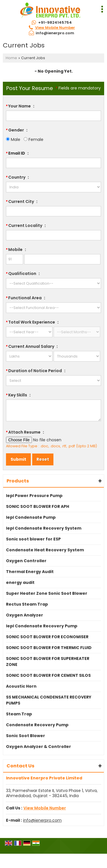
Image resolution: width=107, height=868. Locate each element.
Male (13, 139)
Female (34, 139)
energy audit (20, 582)
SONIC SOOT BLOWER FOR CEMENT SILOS (48, 675)
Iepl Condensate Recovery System (44, 528)
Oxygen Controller (26, 561)
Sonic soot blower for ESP (33, 539)
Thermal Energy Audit (30, 572)
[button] (55, 28)
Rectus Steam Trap (27, 604)
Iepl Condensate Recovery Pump (42, 626)
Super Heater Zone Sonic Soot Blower (47, 593)
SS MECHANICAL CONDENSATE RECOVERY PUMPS (49, 700)
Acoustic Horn (21, 686)
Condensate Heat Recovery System (45, 550)
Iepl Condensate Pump (31, 517)
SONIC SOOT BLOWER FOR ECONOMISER (47, 637)
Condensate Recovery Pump (37, 725)
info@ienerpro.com (55, 33)
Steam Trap (19, 714)
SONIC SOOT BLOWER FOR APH (38, 506)
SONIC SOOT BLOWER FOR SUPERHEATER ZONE (48, 662)
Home (11, 58)
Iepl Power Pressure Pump (34, 496)
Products (18, 481)
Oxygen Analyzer (25, 615)
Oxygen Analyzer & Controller (39, 747)
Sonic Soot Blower (26, 736)
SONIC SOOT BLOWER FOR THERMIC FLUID (49, 648)
